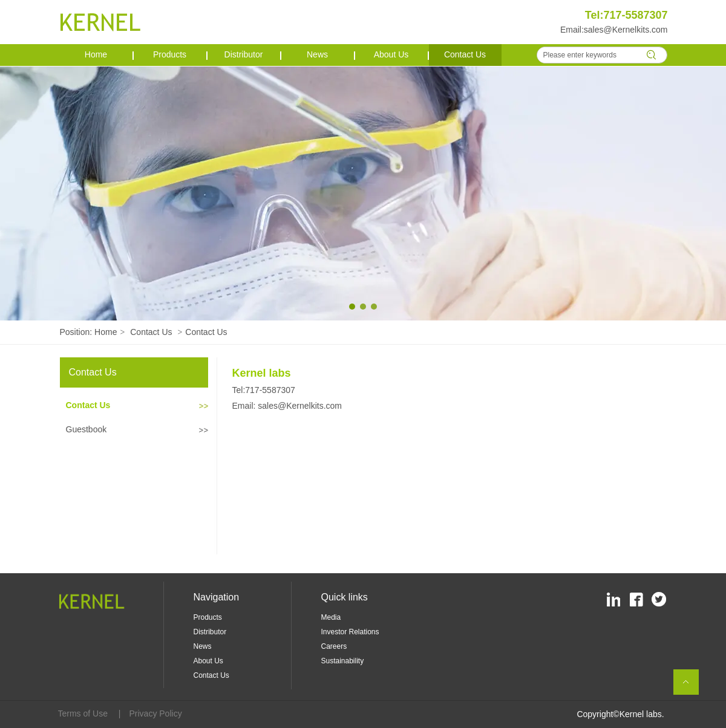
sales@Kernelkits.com (626, 30)
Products (208, 617)
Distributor (210, 632)
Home (106, 332)
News (203, 646)
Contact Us (151, 332)
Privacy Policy (156, 713)
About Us (208, 661)
